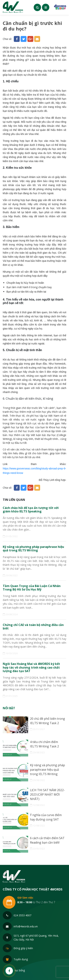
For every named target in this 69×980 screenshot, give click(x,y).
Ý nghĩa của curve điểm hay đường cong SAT (46, 817)
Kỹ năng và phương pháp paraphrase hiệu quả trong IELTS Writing (33, 549)
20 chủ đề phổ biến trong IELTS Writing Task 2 (47, 721)
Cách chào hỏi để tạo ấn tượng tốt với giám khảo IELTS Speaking (31, 510)
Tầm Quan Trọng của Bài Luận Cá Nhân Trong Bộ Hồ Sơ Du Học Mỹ (32, 588)
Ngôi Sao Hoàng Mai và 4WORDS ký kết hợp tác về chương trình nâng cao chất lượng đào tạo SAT (31, 667)
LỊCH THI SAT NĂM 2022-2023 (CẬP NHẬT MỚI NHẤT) (47, 794)
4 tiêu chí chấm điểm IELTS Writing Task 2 (44, 744)
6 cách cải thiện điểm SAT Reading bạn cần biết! (47, 840)
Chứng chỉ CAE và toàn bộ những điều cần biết (33, 627)
